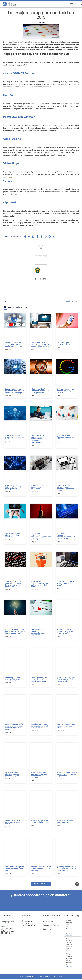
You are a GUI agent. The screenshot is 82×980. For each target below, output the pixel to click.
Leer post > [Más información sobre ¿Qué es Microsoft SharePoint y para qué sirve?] (9, 443)
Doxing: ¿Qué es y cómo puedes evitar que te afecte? (67, 728)
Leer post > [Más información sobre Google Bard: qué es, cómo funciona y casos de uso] (61, 396)
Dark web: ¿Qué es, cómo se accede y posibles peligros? (13, 776)
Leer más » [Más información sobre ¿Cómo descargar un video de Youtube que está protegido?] (70, 938)
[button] (71, 4)
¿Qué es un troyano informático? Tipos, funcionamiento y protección (13, 585)
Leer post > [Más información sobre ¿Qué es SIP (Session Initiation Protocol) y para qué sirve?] (9, 493)
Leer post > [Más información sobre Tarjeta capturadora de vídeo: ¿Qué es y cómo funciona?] (35, 876)
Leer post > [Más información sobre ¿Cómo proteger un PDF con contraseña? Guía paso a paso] (61, 876)
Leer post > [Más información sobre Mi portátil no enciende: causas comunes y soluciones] (35, 493)
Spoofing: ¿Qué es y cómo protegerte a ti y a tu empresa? (40, 728)
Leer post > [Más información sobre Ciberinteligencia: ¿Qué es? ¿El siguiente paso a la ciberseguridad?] (9, 638)
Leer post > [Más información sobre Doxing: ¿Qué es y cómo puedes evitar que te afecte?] (61, 733)
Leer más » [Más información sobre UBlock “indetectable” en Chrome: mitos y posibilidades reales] (70, 969)
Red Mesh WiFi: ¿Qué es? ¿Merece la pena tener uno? (15, 871)
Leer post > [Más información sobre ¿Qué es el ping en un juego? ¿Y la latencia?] (35, 827)
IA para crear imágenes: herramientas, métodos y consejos (41, 537)
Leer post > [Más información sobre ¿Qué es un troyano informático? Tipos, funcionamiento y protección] (9, 591)
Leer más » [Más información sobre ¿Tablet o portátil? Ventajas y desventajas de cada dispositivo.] (70, 953)
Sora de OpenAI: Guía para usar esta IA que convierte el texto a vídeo (14, 728)
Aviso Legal (48, 924)
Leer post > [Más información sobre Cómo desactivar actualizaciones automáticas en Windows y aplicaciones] (35, 446)
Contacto (47, 932)
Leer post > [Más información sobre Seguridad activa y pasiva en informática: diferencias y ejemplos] (9, 396)
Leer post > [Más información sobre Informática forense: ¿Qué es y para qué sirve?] (61, 589)
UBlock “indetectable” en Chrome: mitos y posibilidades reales (14, 344)
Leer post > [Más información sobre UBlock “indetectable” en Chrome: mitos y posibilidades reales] (9, 349)
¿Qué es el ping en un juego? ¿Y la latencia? (40, 823)
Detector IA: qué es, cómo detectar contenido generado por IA (66, 489)
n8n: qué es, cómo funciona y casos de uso (65, 438)
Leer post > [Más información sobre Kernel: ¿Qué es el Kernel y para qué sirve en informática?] (61, 638)
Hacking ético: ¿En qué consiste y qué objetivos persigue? (40, 681)
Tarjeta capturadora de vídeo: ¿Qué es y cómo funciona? (41, 871)
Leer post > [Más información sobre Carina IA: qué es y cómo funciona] (61, 348)
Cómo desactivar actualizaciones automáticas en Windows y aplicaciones (38, 439)
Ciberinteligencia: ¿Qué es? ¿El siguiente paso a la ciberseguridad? (15, 633)
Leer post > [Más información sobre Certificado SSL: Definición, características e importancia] (35, 639)
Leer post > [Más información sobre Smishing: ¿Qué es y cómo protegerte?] (9, 684)
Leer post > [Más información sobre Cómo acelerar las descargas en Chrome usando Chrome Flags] (35, 349)
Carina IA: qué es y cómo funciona (65, 344)
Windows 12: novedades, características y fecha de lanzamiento (67, 537)
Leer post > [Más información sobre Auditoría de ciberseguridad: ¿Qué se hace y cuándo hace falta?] (35, 591)
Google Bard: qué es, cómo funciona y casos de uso (67, 391)
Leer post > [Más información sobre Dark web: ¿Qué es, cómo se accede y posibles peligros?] (9, 781)
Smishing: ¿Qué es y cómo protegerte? (13, 680)
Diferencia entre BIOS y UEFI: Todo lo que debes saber (15, 824)
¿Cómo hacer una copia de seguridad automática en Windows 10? (39, 777)
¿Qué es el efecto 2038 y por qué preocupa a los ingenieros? (67, 776)
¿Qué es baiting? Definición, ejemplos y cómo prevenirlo (40, 391)
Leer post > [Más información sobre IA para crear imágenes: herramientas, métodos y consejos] (35, 543)
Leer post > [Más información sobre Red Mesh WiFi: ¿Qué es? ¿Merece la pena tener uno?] (9, 876)
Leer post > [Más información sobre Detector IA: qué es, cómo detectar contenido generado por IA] (61, 494)
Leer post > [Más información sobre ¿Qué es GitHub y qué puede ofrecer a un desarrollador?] (61, 686)
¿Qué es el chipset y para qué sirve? (65, 823)
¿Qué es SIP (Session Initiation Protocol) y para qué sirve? (14, 488)
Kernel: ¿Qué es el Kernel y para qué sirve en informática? (67, 633)
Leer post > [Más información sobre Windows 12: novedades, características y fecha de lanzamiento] (61, 543)
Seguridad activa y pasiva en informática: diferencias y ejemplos (15, 391)
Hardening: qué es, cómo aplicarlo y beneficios (13, 536)
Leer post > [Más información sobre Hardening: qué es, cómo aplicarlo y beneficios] (9, 541)
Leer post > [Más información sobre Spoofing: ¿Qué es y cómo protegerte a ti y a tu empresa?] (35, 733)
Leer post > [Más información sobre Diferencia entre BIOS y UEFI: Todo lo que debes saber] (9, 829)
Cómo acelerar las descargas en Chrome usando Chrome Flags (40, 344)
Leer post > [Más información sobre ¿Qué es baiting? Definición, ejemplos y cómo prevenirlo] (35, 396)
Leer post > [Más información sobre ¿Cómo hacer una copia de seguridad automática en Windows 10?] (35, 783)
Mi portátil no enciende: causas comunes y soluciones (41, 488)
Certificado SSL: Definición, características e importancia (38, 633)
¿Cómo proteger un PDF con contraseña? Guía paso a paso (67, 871)
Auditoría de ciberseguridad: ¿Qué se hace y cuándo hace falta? (41, 585)
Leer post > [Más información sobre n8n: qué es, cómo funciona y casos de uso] (61, 443)
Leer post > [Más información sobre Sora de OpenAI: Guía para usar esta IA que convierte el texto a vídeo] (9, 734)
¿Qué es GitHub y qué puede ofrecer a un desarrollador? (66, 681)
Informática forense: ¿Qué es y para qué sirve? (66, 584)
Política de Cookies (51, 928)
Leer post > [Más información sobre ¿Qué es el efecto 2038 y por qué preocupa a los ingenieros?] (61, 781)
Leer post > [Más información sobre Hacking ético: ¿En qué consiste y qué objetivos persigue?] (35, 686)
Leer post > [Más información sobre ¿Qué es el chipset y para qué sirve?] (61, 827)
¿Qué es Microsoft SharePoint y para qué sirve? (14, 438)
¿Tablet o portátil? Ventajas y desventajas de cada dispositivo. (70, 946)
